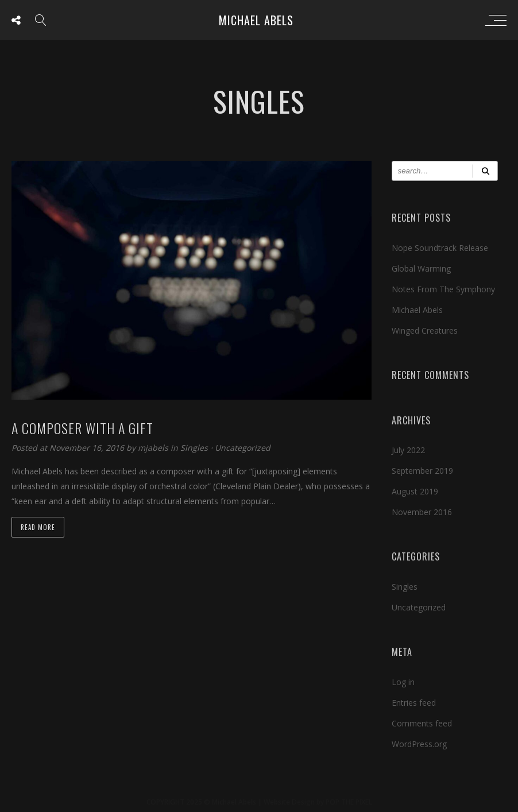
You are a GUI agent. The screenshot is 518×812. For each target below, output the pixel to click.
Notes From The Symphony (443, 289)
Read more (38, 527)
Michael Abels (256, 20)
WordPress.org (419, 744)
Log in (403, 682)
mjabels (154, 448)
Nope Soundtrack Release (440, 248)
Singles (194, 448)
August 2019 (415, 491)
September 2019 (422, 471)
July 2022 (408, 450)
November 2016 (422, 512)
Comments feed (422, 723)
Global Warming (421, 268)
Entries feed (414, 703)
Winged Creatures (425, 330)
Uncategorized (243, 448)
